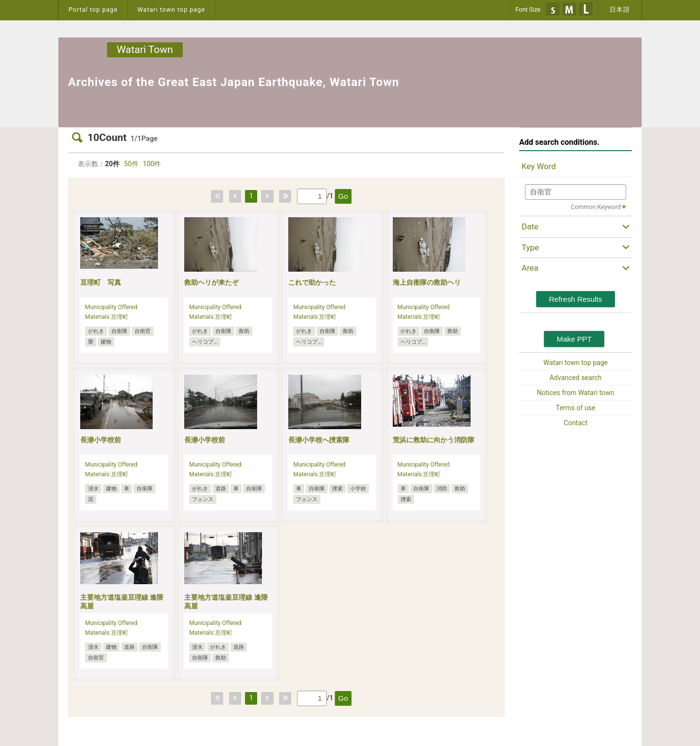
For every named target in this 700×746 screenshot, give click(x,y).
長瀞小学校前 (101, 440)
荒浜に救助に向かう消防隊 (434, 440)
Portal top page (93, 9)
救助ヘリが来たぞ (211, 282)
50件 (131, 164)
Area (530, 268)
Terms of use (576, 408)
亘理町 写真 (101, 282)
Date (530, 226)
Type (530, 247)
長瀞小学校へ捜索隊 (319, 440)
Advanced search (575, 378)
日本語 (620, 9)
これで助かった (312, 282)
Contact (576, 423)
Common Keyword (596, 207)
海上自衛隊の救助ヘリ (427, 282)
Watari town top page (171, 9)
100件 (152, 164)
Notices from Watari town (576, 393)
